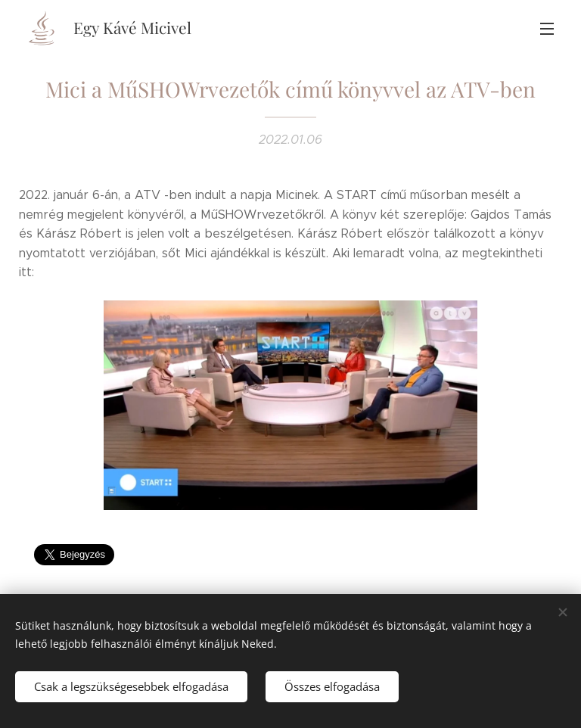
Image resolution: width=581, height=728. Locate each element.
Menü (547, 29)
